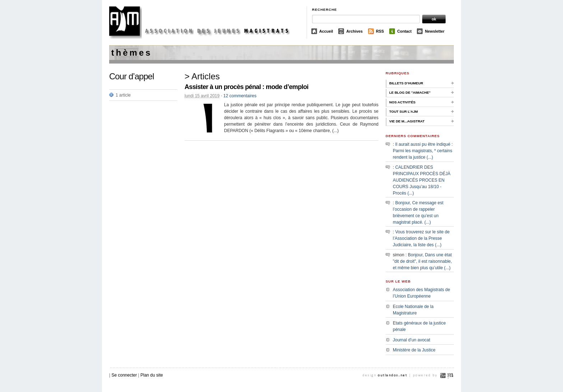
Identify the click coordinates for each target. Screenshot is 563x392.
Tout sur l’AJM (404, 111)
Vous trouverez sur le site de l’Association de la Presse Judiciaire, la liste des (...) (421, 238)
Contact (404, 31)
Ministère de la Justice (414, 350)
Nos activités (402, 102)
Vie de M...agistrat (407, 121)
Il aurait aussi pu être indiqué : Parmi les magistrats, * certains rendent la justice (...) (423, 151)
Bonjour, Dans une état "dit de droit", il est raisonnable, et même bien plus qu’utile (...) (422, 261)
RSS (380, 31)
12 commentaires (240, 96)
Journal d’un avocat (411, 340)
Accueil (326, 31)
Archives (354, 31)
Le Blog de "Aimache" (410, 92)
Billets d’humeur (406, 83)
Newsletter (435, 31)
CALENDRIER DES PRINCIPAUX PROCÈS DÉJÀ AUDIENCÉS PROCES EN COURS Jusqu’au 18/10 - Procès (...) (422, 180)
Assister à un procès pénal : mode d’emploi (246, 87)
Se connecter (124, 375)
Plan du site (152, 375)
